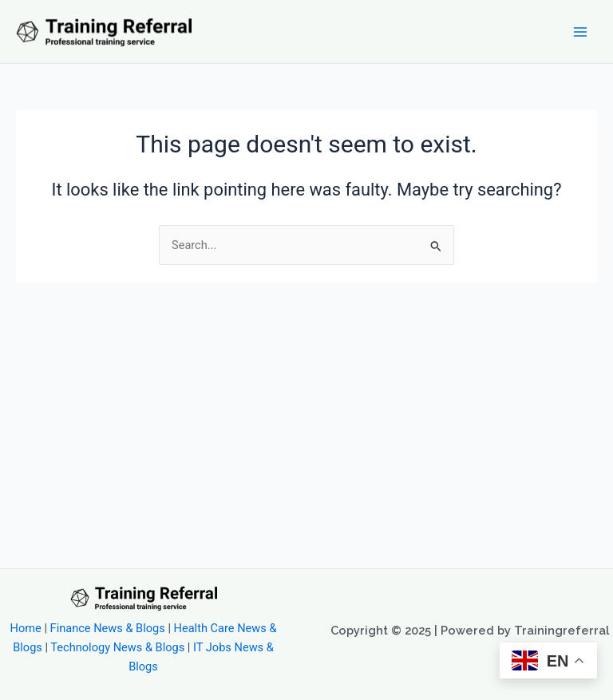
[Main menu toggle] (580, 32)
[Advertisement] (306, 402)
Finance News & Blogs (108, 628)
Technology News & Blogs (117, 647)
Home (26, 628)
